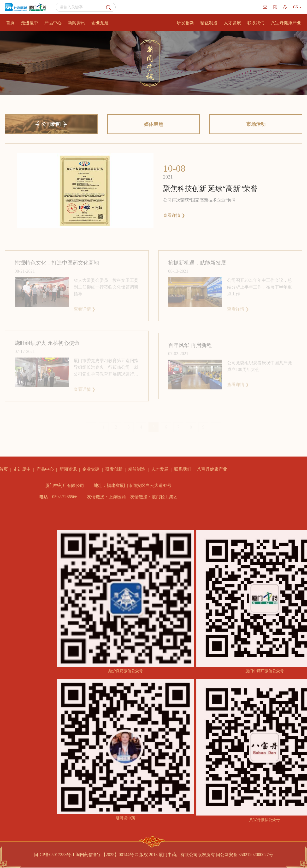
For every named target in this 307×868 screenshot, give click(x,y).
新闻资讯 (77, 23)
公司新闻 (51, 124)
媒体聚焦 (153, 124)
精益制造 (209, 23)
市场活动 (256, 124)
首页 (10, 23)
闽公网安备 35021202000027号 (245, 852)
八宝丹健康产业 (286, 23)
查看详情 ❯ (174, 215)
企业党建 (100, 23)
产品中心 (53, 23)
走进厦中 (30, 23)
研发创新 (185, 23)
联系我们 (256, 23)
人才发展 (232, 23)
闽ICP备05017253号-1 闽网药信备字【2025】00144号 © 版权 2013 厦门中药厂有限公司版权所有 (124, 852)
